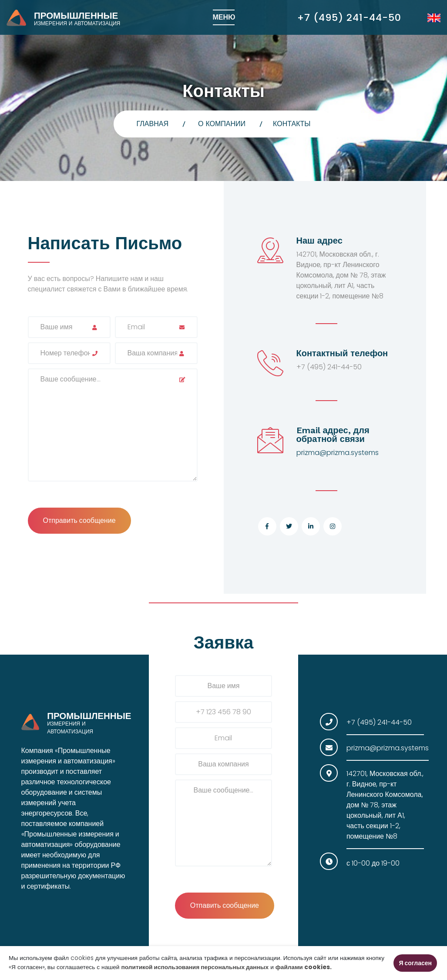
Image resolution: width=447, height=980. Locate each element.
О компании (222, 124)
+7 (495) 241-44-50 (349, 18)
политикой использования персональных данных (195, 967)
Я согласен (415, 963)
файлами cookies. (304, 967)
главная (153, 124)
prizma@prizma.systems (338, 453)
